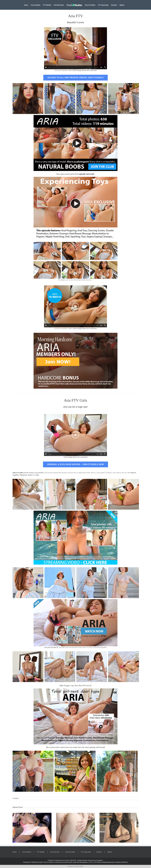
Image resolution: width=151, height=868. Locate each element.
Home (15, 852)
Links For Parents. (48, 862)
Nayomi (133, 473)
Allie (37, 475)
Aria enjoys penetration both (75, 174)
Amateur (99, 852)
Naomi (30, 475)
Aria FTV (76, 16)
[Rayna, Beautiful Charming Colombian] (119, 814)
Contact (67, 860)
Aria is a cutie (18, 473)
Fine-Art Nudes (70, 852)
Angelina (16, 475)
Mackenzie (23, 475)
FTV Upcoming (86, 852)
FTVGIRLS (16, 799)
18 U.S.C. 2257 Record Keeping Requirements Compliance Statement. (108, 862)
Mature (110, 852)
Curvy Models (27, 852)
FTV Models (41, 852)
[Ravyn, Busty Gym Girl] (32, 814)
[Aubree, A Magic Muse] (76, 814)
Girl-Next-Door (55, 852)
